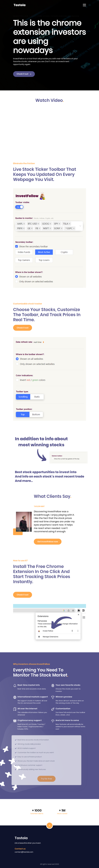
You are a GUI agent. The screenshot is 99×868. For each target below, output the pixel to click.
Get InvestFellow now (48, 542)
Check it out (24, 74)
